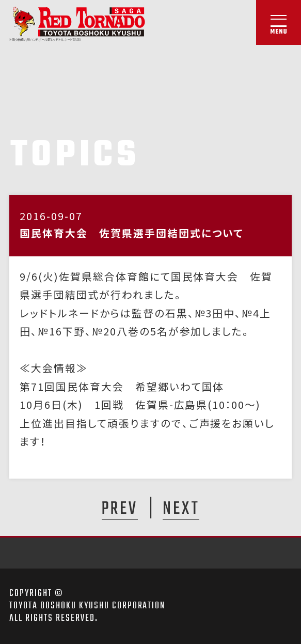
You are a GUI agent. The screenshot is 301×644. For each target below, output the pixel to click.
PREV (120, 509)
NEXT (181, 509)
